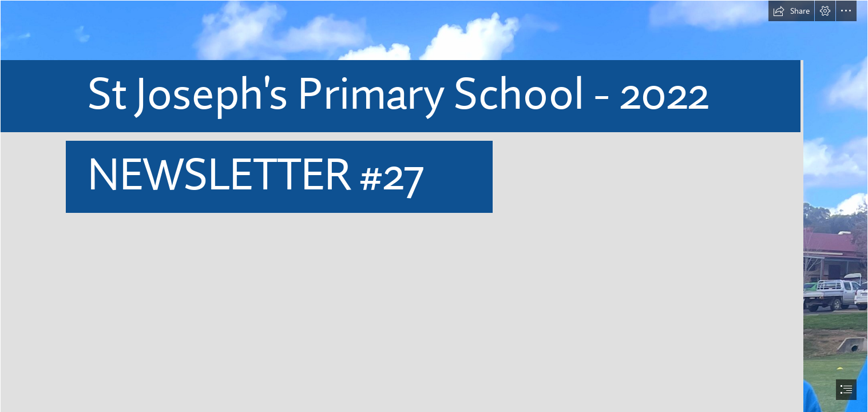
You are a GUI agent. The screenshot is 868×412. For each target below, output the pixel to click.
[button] (791, 11)
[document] (434, 206)
